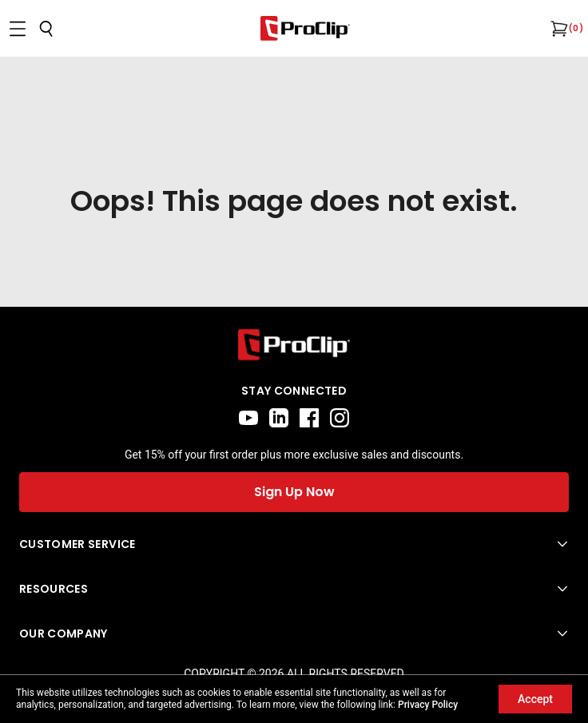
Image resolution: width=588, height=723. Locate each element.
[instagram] (340, 418)
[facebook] (309, 418)
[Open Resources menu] (294, 589)
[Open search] (46, 29)
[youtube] (248, 418)
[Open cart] (558, 29)
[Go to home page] (294, 345)
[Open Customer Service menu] (294, 544)
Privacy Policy (428, 705)
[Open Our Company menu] (294, 634)
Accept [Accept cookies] (535, 699)
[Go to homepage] (305, 28)
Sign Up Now (294, 492)
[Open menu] (18, 29)
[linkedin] (279, 418)
